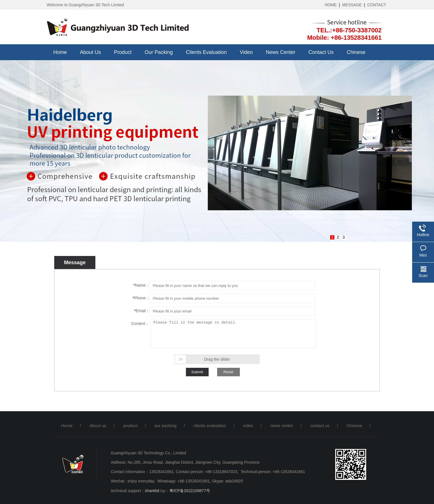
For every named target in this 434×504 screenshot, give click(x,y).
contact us (321, 52)
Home (60, 52)
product (123, 52)
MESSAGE (352, 5)
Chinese (356, 52)
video (246, 52)
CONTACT (377, 5)
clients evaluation (206, 52)
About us (91, 52)
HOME (331, 5)
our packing (159, 52)
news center (280, 52)
